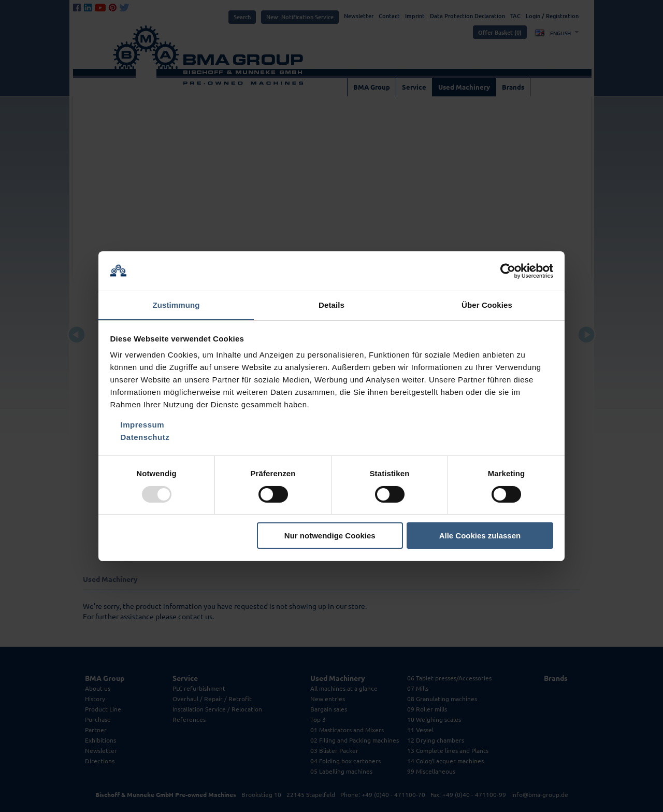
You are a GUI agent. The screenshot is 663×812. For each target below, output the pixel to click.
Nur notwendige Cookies (330, 536)
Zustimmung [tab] (176, 305)
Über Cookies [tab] (487, 305)
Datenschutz (145, 438)
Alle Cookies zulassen (480, 536)
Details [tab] (331, 305)
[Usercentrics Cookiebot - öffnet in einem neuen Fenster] (508, 270)
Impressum (143, 425)
